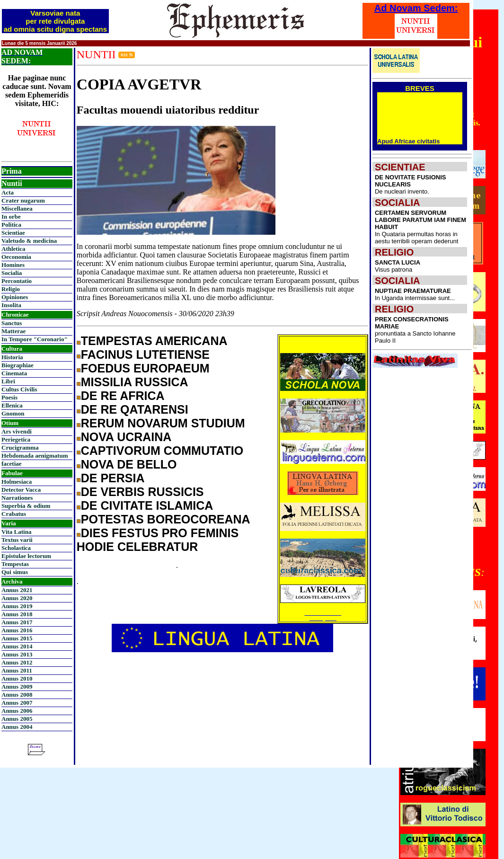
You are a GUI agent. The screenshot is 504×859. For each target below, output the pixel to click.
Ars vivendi (17, 431)
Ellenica (12, 405)
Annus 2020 (17, 598)
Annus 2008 (17, 695)
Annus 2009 (17, 686)
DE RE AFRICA (123, 396)
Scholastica (16, 548)
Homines (13, 265)
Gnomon (13, 413)
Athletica (13, 249)
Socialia (12, 273)
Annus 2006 (17, 711)
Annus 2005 (17, 719)
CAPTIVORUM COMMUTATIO (162, 451)
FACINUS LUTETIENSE (145, 354)
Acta (8, 192)
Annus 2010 (17, 678)
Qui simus (15, 572)
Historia (12, 357)
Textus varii (17, 540)
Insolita (11, 305)
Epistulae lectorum (26, 556)
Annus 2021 (17, 590)
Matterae (13, 331)
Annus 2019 (17, 606)
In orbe (11, 217)
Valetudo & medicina (29, 241)
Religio (11, 289)
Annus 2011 (17, 670)
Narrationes (17, 498)
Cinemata (14, 373)
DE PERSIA (113, 478)
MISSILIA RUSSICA (135, 382)
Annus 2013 (17, 654)
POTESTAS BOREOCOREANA (166, 519)
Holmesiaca (17, 482)
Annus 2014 (17, 646)
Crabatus (14, 514)
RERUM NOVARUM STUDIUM (163, 423)
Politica (11, 225)
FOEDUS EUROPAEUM (145, 368)
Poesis (9, 397)
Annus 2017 (17, 622)
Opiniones (15, 297)
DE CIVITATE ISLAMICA (147, 505)
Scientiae (13, 233)
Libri (8, 381)
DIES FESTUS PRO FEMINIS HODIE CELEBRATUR (158, 540)
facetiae (12, 464)
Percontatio (17, 281)
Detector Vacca (21, 490)
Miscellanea (17, 208)
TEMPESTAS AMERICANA (154, 341)
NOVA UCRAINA (126, 437)
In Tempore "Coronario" (35, 339)
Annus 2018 (17, 614)
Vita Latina (16, 532)
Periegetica (16, 439)
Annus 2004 (17, 727)
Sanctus (12, 323)
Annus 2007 (17, 703)
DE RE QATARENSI (135, 409)
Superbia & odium (26, 506)
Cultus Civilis (19, 389)
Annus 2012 (17, 662)
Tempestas (15, 564)
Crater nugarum (23, 200)
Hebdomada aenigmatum (35, 456)
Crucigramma (20, 447)
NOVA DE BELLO (129, 464)
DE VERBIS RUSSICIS (142, 492)
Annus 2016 (17, 630)
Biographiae (18, 365)
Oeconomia (16, 257)
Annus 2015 (17, 638)
